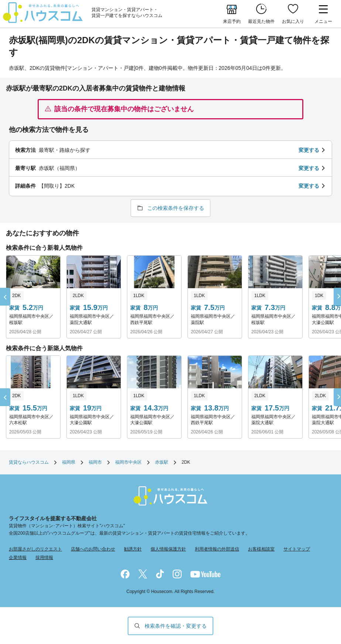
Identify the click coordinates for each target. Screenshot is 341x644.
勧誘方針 (133, 549)
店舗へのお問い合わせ (93, 549)
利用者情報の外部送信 (217, 549)
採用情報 (44, 558)
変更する (309, 150)
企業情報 (18, 558)
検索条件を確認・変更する (176, 626)
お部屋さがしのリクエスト (35, 549)
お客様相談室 (261, 549)
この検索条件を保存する (176, 208)
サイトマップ (297, 549)
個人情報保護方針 (168, 549)
